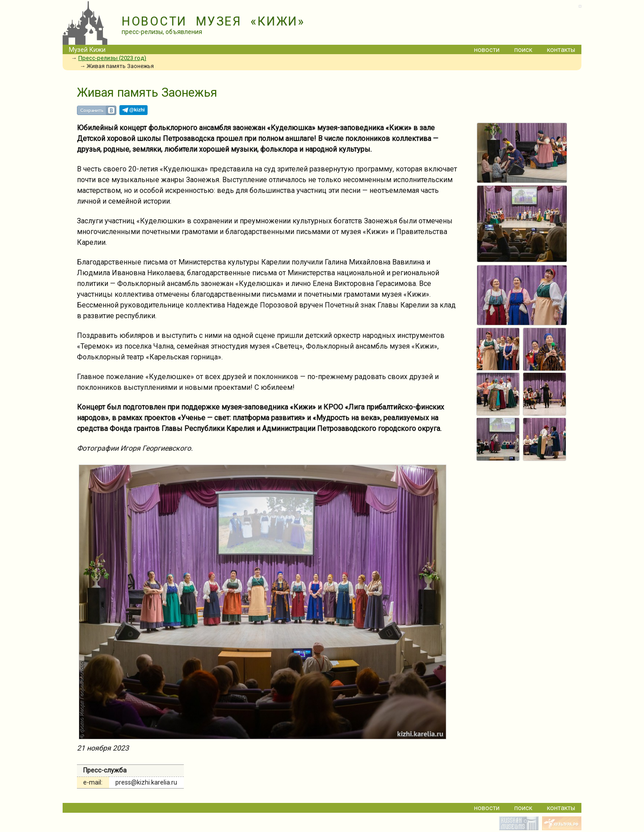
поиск (523, 50)
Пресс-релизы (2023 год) (112, 58)
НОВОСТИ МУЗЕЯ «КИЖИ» (213, 21)
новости (487, 50)
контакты (561, 50)
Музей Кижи (87, 50)
